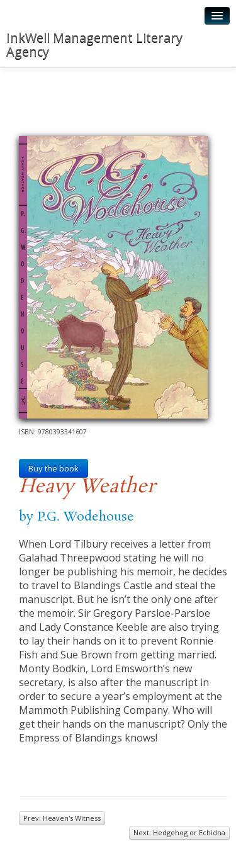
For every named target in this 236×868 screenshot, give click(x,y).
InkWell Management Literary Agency (94, 44)
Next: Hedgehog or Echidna (179, 832)
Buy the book (53, 468)
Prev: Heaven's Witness (62, 818)
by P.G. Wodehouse (76, 517)
